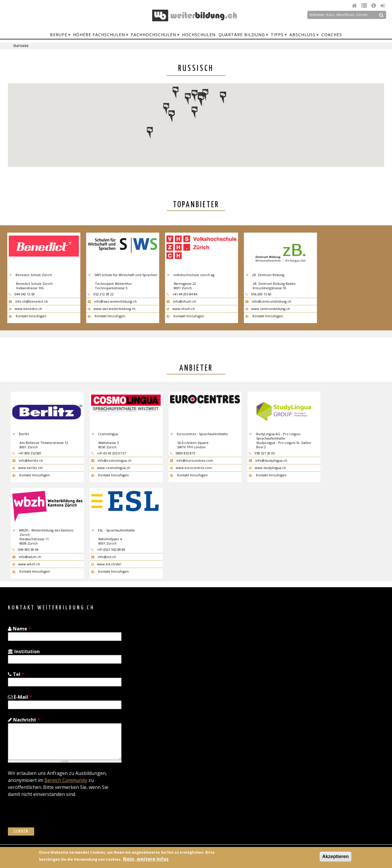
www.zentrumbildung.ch (268, 309)
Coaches (332, 35)
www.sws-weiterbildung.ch (112, 309)
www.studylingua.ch (267, 468)
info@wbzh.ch (27, 557)
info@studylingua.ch (268, 460)
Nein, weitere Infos (146, 859)
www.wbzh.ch (26, 564)
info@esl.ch (104, 557)
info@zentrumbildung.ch (268, 301)
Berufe (59, 35)
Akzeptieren (335, 856)
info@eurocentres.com (192, 460)
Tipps (277, 35)
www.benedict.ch (25, 309)
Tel (16, 674)
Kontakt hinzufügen (28, 316)
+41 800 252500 (27, 453)
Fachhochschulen (153, 35)
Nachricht (24, 720)
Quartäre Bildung (242, 35)
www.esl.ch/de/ (106, 564)
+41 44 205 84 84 (182, 294)
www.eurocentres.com (191, 468)
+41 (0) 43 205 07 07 (109, 453)
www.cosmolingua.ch (111, 468)
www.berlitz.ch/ (28, 468)
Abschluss (302, 35)
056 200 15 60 (258, 294)
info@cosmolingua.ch (111, 460)
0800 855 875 (183, 453)
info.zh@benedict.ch (28, 301)
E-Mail (20, 697)
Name (19, 629)
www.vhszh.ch (181, 309)
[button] (166, 109)
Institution (24, 651)
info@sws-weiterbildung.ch (112, 301)
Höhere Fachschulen (99, 35)
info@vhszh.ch (181, 301)
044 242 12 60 (22, 294)
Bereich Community (66, 780)
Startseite (21, 46)
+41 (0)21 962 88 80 (108, 549)
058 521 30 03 (262, 453)
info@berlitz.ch (28, 460)
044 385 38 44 (25, 549)
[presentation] (52, 816)
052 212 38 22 (101, 294)
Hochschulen (199, 35)
